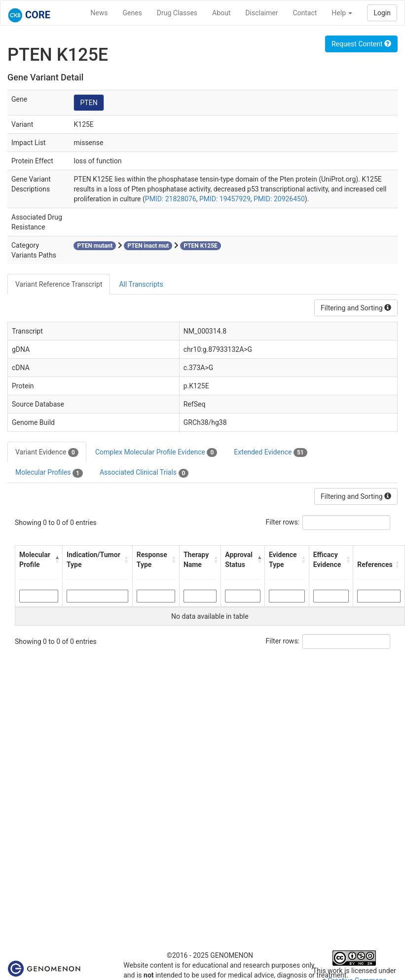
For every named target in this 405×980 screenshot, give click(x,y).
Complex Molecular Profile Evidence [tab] (156, 452)
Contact (305, 13)
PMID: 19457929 (225, 199)
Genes (132, 13)
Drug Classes (177, 13)
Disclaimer (261, 13)
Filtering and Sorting (356, 308)
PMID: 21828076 (171, 199)
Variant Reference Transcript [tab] (59, 284)
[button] (56, 560)
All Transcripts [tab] (141, 284)
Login (382, 13)
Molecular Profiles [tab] (49, 473)
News (99, 13)
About (221, 13)
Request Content (361, 44)
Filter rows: (283, 522)
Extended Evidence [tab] (270, 452)
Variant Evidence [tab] (47, 452)
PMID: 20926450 (279, 199)
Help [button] (342, 13)
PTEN (89, 103)
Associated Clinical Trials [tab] (144, 473)
